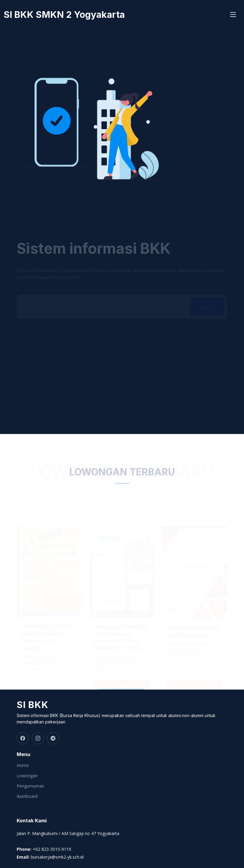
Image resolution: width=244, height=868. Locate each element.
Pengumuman (30, 786)
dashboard (27, 796)
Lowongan (27, 776)
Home (23, 765)
